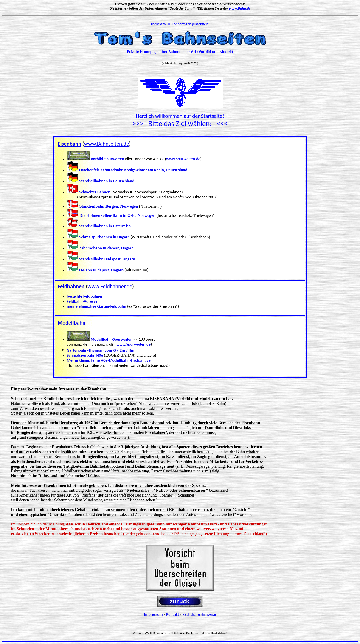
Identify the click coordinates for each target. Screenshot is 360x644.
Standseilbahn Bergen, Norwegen (109, 206)
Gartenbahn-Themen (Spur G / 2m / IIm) (101, 350)
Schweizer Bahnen (95, 192)
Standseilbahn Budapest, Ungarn (107, 259)
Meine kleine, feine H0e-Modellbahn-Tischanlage (109, 360)
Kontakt (173, 614)
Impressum (153, 614)
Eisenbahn (69, 144)
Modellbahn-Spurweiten (112, 339)
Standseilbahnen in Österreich (105, 226)
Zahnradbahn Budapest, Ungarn (106, 248)
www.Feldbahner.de (110, 286)
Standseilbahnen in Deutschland (107, 181)
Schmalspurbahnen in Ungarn (104, 237)
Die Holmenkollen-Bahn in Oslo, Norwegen (118, 215)
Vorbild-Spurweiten (107, 159)
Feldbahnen (71, 286)
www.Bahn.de (240, 8)
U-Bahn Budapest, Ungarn (101, 270)
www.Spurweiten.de (183, 159)
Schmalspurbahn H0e (85, 355)
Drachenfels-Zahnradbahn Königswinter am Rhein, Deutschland (133, 170)
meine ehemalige (82, 306)
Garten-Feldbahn (112, 306)
